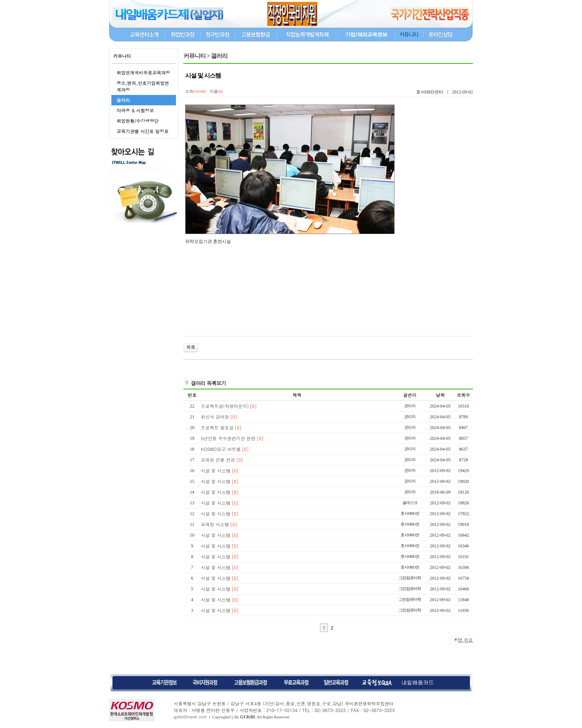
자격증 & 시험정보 (135, 110)
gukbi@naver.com (190, 717)
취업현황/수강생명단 (138, 121)
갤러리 (123, 100)
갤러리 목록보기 (208, 383)
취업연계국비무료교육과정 (143, 73)
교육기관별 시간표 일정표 (143, 131)
